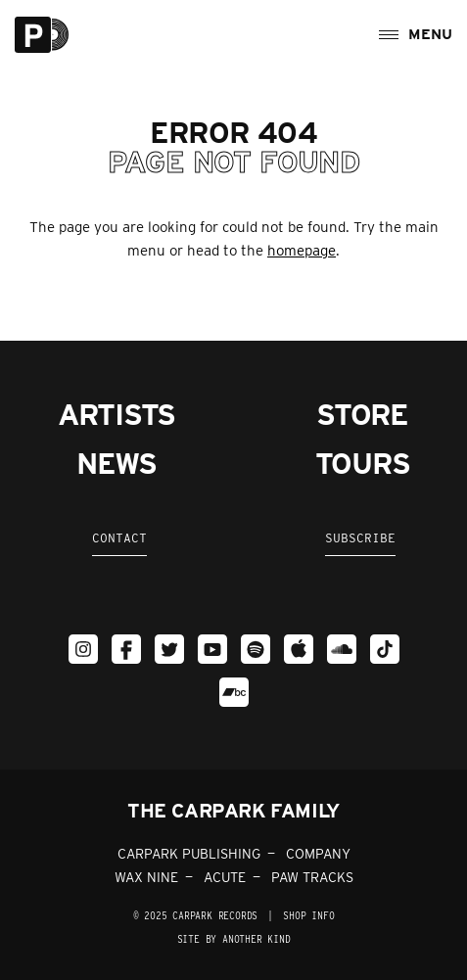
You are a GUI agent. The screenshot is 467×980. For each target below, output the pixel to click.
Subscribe (360, 538)
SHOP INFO (308, 915)
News (117, 463)
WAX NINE (146, 877)
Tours (363, 463)
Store (362, 414)
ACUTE (225, 877)
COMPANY (318, 854)
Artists (117, 414)
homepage (302, 251)
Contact (119, 538)
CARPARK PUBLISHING (189, 854)
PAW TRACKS (312, 877)
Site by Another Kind (234, 939)
